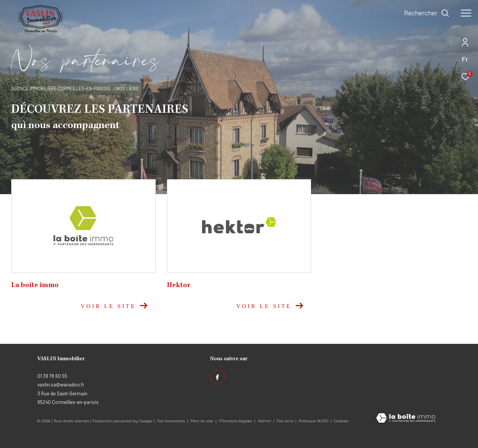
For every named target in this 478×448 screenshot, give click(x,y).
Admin (265, 421)
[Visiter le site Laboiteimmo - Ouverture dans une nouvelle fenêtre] (406, 419)
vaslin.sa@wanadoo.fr (61, 385)
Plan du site (202, 421)
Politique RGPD (314, 421)
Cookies (341, 421)
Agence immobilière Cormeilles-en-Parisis (61, 88)
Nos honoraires (171, 421)
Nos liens (285, 421)
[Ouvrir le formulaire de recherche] (427, 13)
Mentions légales (236, 421)
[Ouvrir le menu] (466, 13)
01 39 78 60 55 (52, 376)
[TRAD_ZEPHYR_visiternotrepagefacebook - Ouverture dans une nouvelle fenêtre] (217, 377)
